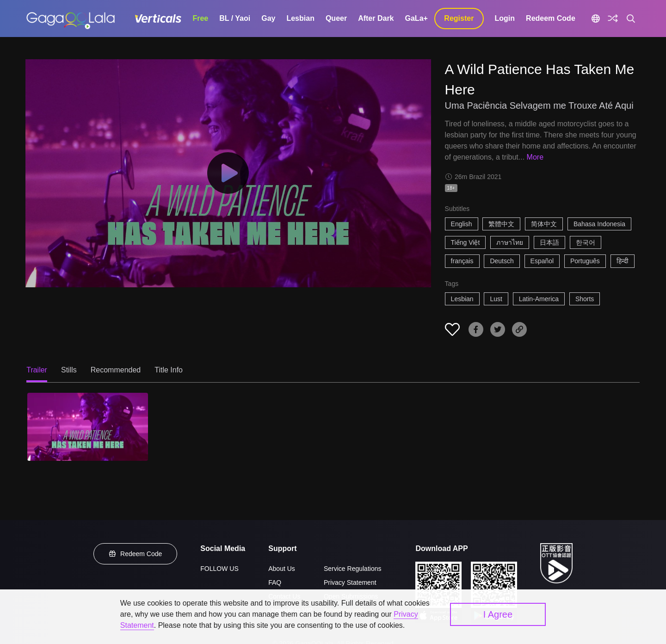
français (462, 261)
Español (542, 261)
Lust (496, 299)
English (462, 224)
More (535, 157)
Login (505, 18)
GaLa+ (416, 18)
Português (585, 261)
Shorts (585, 299)
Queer (336, 18)
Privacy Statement (350, 582)
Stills (69, 370)
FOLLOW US (219, 569)
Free (200, 18)
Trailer (37, 370)
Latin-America (539, 299)
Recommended (116, 370)
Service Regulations (353, 569)
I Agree (498, 614)
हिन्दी (623, 261)
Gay (268, 18)
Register (459, 18)
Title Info (169, 370)
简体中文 (544, 224)
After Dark (376, 18)
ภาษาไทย (510, 242)
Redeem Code (551, 18)
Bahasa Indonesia (599, 224)
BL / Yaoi (235, 18)
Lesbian (300, 18)
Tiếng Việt (466, 242)
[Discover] (613, 19)
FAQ (275, 582)
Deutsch (502, 261)
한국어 (586, 242)
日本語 (549, 242)
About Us (282, 569)
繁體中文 (501, 224)
